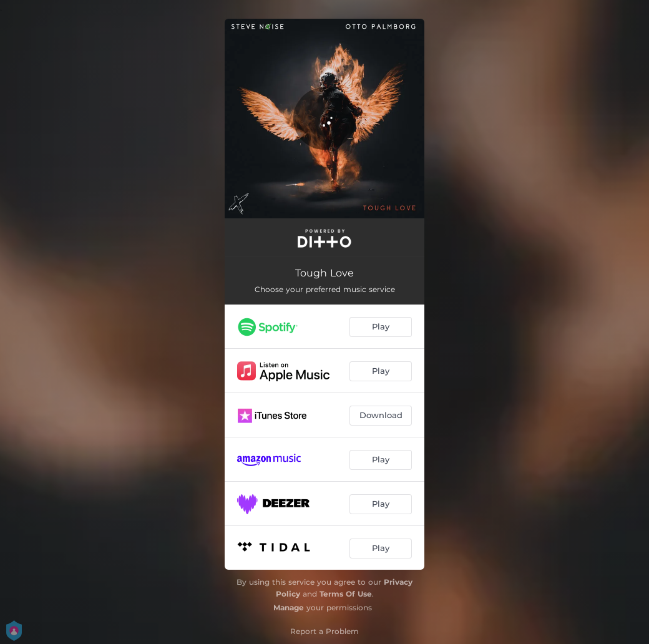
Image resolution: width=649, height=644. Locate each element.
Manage (289, 607)
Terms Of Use (346, 594)
